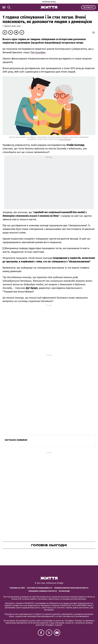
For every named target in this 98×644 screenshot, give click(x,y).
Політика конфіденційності (40, 588)
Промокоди (64, 591)
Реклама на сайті (17, 588)
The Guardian (38, 52)
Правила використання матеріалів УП (71, 588)
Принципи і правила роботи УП (43, 591)
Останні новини (16, 440)
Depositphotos (65, 139)
